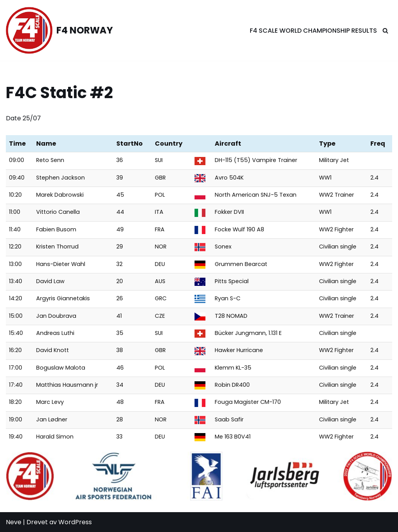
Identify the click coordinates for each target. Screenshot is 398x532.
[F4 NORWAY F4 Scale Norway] (59, 30)
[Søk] (385, 31)
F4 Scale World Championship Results (313, 31)
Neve (14, 522)
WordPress (75, 522)
